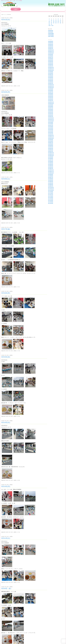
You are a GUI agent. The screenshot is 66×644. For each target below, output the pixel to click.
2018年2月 (51, 185)
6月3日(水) (51, 31)
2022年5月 (51, 111)
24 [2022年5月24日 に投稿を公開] (51, 23)
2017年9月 (51, 192)
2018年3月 (51, 183)
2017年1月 (51, 203)
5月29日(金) (51, 34)
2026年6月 (51, 41)
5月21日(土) (6, 538)
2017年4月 (51, 199)
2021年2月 (51, 132)
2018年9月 (51, 174)
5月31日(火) (6, 20)
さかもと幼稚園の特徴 (29, 9)
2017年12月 (51, 187)
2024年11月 (51, 69)
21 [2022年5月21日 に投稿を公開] (60, 22)
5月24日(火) (6, 422)
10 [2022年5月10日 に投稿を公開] (51, 20)
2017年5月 (51, 198)
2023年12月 (51, 85)
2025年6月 (51, 59)
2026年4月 (51, 44)
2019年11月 (51, 154)
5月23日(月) (6, 486)
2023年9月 (51, 89)
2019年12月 (51, 153)
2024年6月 (51, 76)
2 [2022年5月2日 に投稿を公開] (49, 19)
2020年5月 (51, 145)
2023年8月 (51, 91)
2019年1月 (51, 169)
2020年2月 (51, 150)
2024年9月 (51, 72)
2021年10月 (51, 121)
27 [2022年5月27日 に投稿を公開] (58, 23)
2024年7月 (51, 75)
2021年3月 (51, 131)
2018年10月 (51, 173)
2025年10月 (51, 53)
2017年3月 (51, 200)
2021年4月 (51, 130)
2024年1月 (51, 83)
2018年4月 (51, 182)
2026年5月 (51, 43)
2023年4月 (51, 96)
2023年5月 (51, 95)
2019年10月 (51, 156)
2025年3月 (51, 63)
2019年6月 (51, 161)
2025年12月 (51, 50)
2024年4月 (51, 79)
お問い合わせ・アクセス (57, 9)
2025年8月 (51, 56)
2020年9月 (51, 140)
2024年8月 (51, 73)
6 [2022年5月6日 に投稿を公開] (58, 19)
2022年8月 (51, 106)
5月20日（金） (7, 588)
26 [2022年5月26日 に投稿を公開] (56, 23)
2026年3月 (51, 46)
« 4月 (49, 26)
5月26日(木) (6, 293)
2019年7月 (51, 160)
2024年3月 (51, 80)
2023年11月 (51, 86)
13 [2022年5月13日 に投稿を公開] (58, 20)
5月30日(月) (6, 92)
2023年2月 (51, 99)
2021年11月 (51, 119)
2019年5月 (51, 163)
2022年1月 (51, 117)
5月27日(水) (51, 36)
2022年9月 (51, 105)
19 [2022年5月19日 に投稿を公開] (56, 22)
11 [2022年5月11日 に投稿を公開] (54, 20)
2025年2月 (51, 65)
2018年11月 (51, 172)
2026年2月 (51, 47)
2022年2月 (51, 115)
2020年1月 (51, 151)
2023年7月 (51, 92)
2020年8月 (51, 141)
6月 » (53, 26)
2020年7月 (51, 143)
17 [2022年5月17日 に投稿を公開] (51, 22)
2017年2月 (51, 202)
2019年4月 (51, 164)
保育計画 (43, 9)
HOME (6, 9)
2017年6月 (51, 196)
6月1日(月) (51, 32)
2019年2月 (51, 167)
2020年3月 (51, 148)
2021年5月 (51, 128)
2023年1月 (51, 101)
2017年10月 (51, 190)
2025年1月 (51, 66)
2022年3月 (51, 114)
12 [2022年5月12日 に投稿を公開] (56, 20)
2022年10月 (51, 104)
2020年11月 (51, 137)
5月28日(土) (6, 179)
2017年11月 (51, 189)
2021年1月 (51, 134)
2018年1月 (51, 186)
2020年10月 (51, 138)
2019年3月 (51, 166)
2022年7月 (51, 108)
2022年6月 (51, 109)
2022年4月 (51, 112)
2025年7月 (51, 57)
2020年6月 (51, 144)
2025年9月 (51, 54)
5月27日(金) (6, 229)
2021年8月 (51, 124)
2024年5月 (51, 78)
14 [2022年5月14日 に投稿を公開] (60, 20)
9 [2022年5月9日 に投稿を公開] (49, 20)
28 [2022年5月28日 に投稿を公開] (60, 23)
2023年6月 (51, 93)
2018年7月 (51, 177)
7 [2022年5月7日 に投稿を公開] (60, 19)
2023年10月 (51, 88)
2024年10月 (51, 70)
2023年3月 (51, 98)
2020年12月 (51, 135)
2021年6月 (51, 127)
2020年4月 (51, 147)
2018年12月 (51, 170)
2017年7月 (51, 195)
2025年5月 (51, 60)
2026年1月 (51, 49)
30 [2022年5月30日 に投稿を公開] (49, 24)
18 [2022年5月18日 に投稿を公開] (54, 22)
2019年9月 (51, 157)
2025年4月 (51, 62)
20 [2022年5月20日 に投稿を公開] (58, 22)
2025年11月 (51, 52)
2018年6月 (51, 179)
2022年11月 (51, 102)
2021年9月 (51, 122)
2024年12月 (51, 67)
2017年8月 (51, 193)
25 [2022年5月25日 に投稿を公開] (54, 23)
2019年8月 (51, 159)
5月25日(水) (6, 357)
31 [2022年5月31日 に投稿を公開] (51, 24)
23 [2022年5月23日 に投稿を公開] (49, 23)
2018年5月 (51, 180)
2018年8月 (51, 176)
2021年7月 (51, 125)
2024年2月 (51, 82)
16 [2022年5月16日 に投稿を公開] (49, 22)
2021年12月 (51, 118)
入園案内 (16, 9)
